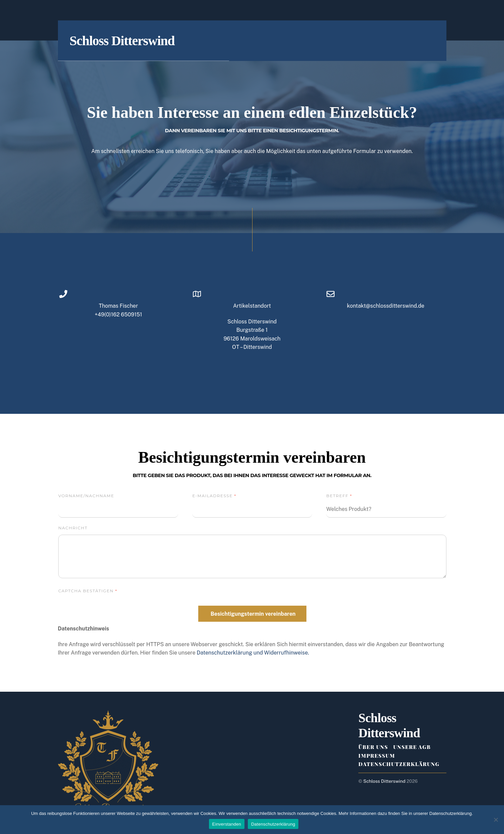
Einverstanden (227, 824)
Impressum (377, 756)
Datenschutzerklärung (399, 764)
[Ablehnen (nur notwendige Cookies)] (496, 820)
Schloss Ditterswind (384, 781)
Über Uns (373, 747)
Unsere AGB (412, 747)
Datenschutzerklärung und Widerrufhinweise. (253, 653)
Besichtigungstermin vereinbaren (253, 614)
